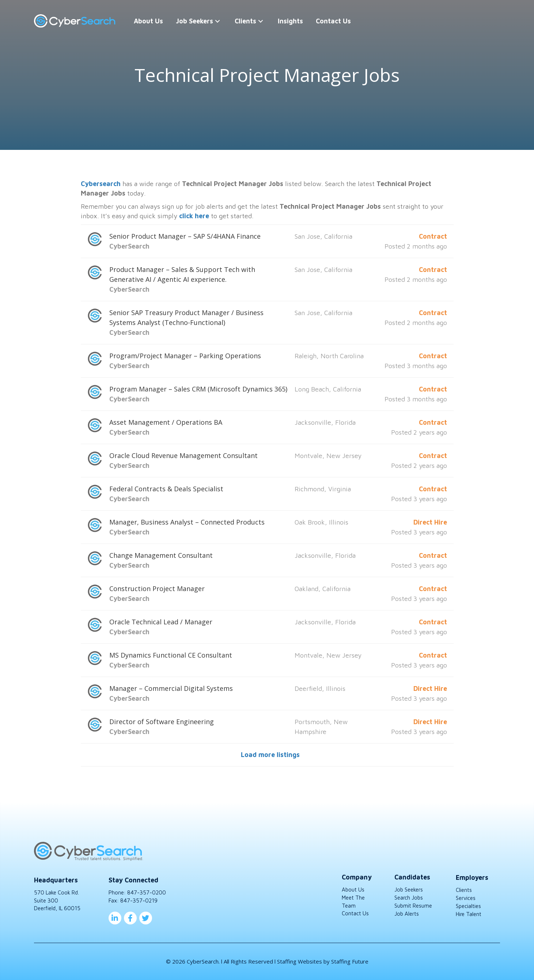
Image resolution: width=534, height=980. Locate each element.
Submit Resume (413, 906)
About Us (353, 890)
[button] (217, 21)
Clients (464, 890)
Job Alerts (407, 914)
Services (466, 898)
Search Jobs (409, 898)
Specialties (468, 906)
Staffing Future (350, 961)
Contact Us (355, 913)
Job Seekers (409, 890)
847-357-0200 (147, 892)
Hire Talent (469, 914)
